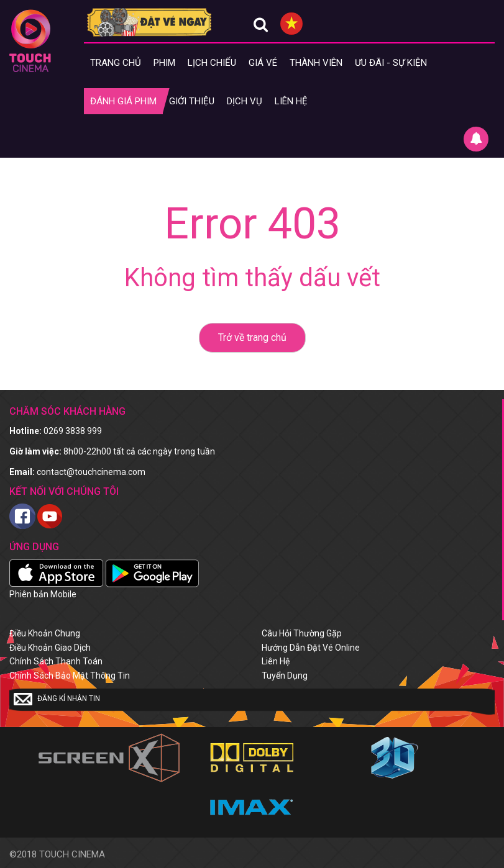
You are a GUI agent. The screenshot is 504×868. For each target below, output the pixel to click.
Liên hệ (291, 101)
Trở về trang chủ (252, 337)
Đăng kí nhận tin (57, 699)
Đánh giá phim (123, 101)
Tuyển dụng (285, 676)
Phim (164, 63)
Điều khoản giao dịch (50, 648)
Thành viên (316, 63)
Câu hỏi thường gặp (302, 633)
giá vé (263, 63)
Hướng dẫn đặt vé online (311, 648)
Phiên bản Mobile (43, 594)
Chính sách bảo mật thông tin (70, 676)
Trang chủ (116, 63)
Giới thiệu (192, 101)
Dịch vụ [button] (245, 101)
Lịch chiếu (212, 63)
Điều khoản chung (45, 633)
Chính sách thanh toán (56, 661)
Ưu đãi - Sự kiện (391, 63)
